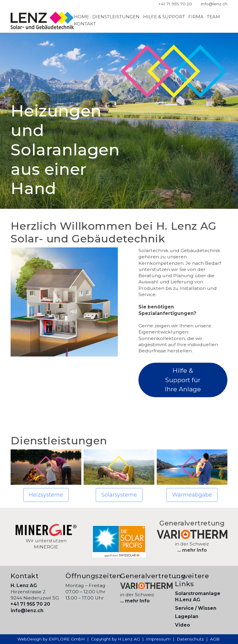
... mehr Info (192, 550)
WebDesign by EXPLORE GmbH (51, 639)
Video (182, 625)
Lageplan (187, 616)
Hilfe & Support (164, 17)
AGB (215, 639)
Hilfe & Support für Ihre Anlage (183, 380)
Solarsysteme (119, 495)
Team (213, 17)
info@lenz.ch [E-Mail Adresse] (214, 4)
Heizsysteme (46, 495)
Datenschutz (190, 639)
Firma (196, 17)
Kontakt (85, 24)
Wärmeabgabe (192, 495)
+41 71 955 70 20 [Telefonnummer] (175, 4)
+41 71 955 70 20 (30, 604)
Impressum (158, 639)
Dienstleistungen (116, 17)
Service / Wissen (196, 608)
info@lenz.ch (27, 611)
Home (81, 17)
